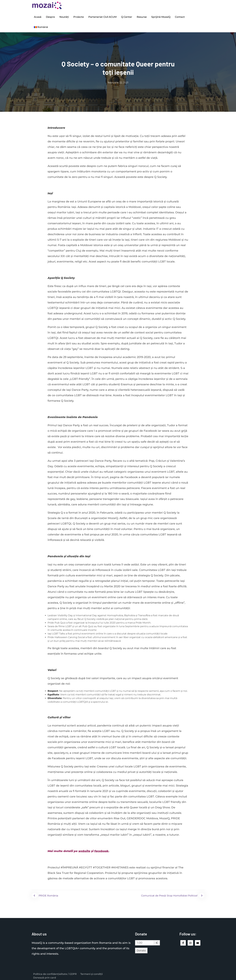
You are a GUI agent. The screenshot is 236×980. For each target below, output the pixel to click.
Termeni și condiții (91, 972)
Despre (50, 16)
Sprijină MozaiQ (161, 16)
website (84, 849)
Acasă (38, 16)
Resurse (142, 16)
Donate (141, 949)
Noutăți (64, 16)
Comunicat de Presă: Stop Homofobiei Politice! (169, 894)
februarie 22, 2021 (118, 81)
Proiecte (79, 16)
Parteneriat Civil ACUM (102, 16)
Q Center (127, 16)
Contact (180, 16)
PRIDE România (48, 894)
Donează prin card (45, 976)
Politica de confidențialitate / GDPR (55, 972)
